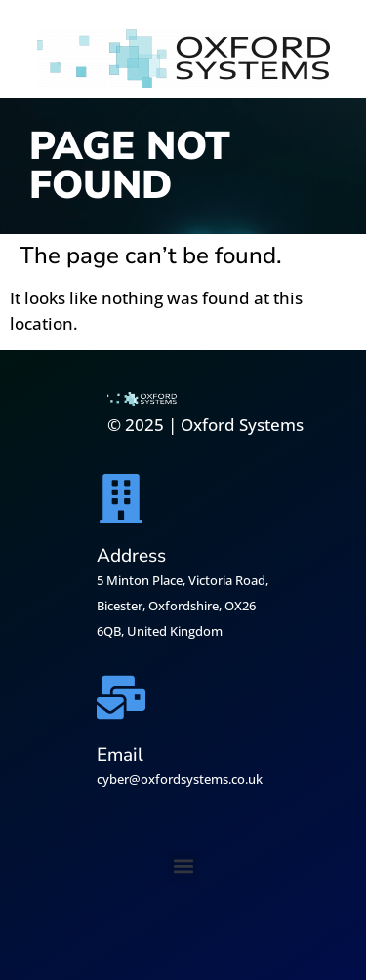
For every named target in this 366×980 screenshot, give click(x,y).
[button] (183, 866)
